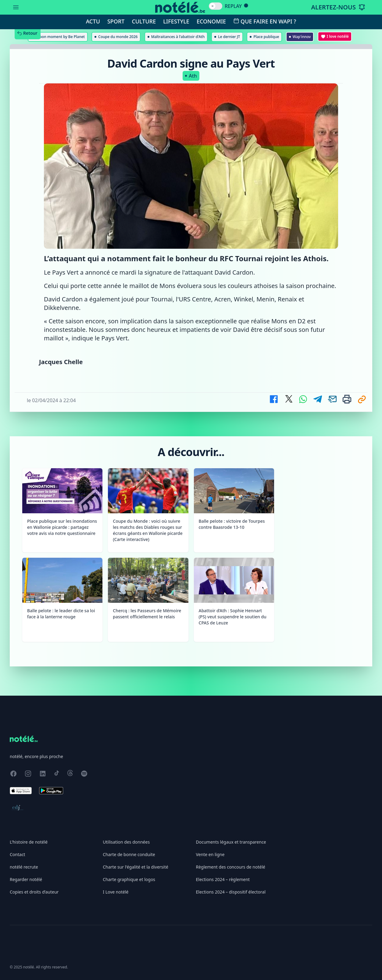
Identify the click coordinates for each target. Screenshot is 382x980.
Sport (116, 21)
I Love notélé (116, 892)
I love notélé (335, 36)
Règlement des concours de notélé (231, 867)
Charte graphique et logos (129, 879)
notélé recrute (24, 867)
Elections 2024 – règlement (223, 879)
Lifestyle (176, 21)
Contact (18, 854)
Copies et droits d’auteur (34, 892)
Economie (211, 21)
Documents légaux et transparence (231, 842)
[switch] (216, 6)
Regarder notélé (26, 879)
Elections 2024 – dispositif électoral (231, 892)
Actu (93, 21)
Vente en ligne (210, 854)
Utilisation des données (126, 842)
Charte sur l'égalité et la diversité (136, 867)
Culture (144, 21)
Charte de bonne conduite (129, 854)
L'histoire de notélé (29, 842)
